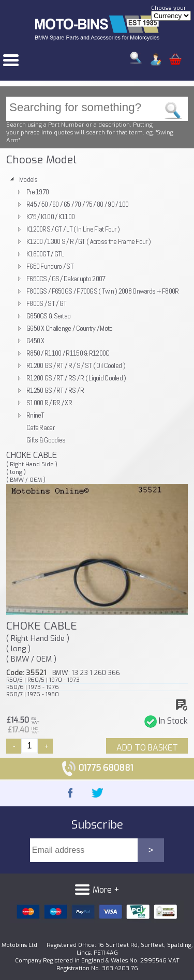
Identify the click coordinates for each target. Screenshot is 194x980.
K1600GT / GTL (45, 254)
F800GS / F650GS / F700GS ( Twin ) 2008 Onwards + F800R (103, 291)
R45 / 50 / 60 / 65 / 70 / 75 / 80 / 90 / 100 (78, 204)
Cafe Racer (40, 427)
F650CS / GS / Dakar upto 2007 (66, 279)
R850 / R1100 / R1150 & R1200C (68, 353)
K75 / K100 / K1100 (50, 217)
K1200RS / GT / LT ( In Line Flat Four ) (73, 229)
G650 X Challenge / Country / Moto (70, 328)
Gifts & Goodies (46, 440)
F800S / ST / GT (46, 303)
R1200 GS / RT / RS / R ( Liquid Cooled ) (76, 378)
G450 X (35, 341)
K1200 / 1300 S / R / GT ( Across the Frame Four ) (88, 241)
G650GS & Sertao (48, 316)
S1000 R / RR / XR (49, 403)
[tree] (97, 310)
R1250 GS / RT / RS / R (55, 390)
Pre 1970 (38, 192)
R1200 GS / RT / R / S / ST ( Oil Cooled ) (76, 365)
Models (28, 179)
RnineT (35, 415)
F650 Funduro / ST (50, 266)
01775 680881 (97, 768)
